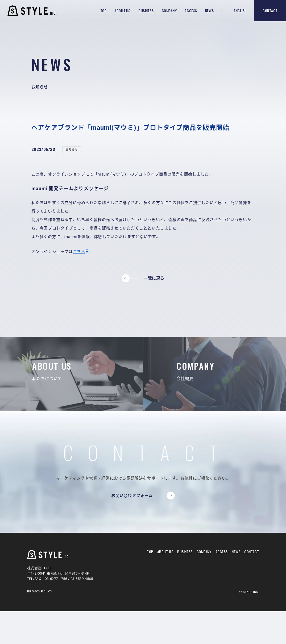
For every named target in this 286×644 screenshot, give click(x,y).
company (204, 552)
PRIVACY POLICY (40, 592)
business (185, 552)
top (150, 552)
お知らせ (72, 150)
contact (252, 552)
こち (77, 252)
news (236, 552)
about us (165, 552)
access (222, 552)
